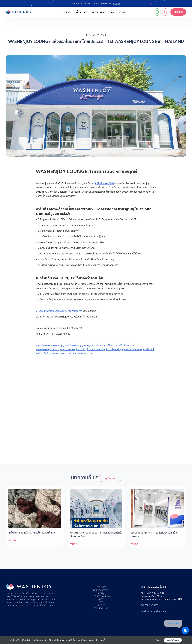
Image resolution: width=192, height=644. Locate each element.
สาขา (111, 12)
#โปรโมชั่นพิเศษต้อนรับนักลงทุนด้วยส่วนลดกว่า (59, 311)
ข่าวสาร (122, 12)
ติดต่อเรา (178, 12)
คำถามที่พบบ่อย (101, 608)
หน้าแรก (66, 12)
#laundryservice (96, 349)
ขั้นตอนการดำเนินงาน (101, 596)
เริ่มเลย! (116, 4)
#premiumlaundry (132, 349)
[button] (98, 12)
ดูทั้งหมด (110, 478)
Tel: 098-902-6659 (150, 605)
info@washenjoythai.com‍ (153, 611)
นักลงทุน (101, 593)
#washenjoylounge (80, 345)
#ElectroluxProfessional (121, 345)
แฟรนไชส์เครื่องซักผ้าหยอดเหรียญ (31, 594)
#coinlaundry (113, 349)
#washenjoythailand (48, 349)
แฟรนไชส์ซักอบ (25, 600)
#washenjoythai (60, 345)
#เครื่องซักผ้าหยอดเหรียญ (80, 354)
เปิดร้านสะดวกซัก (33, 606)
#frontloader (99, 345)
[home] (19, 12)
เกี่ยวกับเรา (81, 12)
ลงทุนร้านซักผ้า (44, 600)
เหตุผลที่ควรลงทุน (101, 590)
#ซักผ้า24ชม (48, 354)
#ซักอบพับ (61, 354)
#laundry (81, 349)
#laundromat (67, 349)
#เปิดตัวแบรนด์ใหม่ (104, 183)
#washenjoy (43, 345)
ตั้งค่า (158, 640)
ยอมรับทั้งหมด (173, 640)
